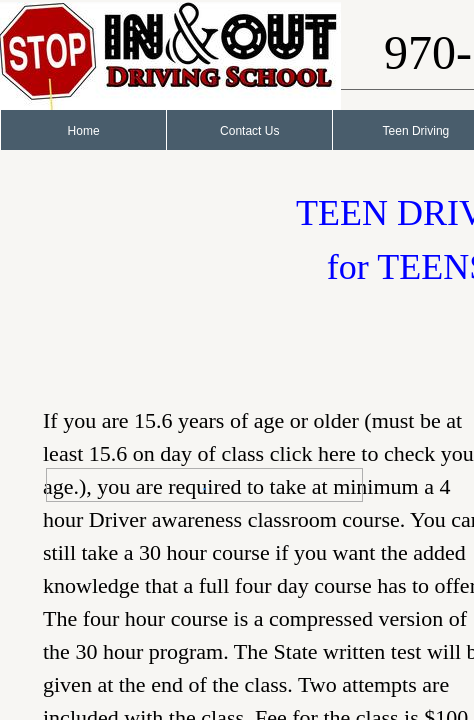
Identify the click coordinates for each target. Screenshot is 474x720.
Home (84, 131)
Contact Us (249, 131)
